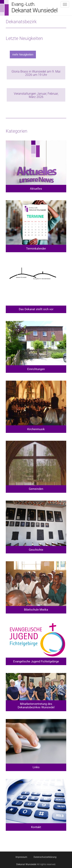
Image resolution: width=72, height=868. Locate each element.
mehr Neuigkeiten (23, 55)
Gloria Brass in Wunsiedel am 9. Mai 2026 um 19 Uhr (36, 73)
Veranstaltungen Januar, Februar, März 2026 (36, 95)
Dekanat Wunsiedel (26, 864)
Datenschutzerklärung (45, 857)
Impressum (21, 857)
